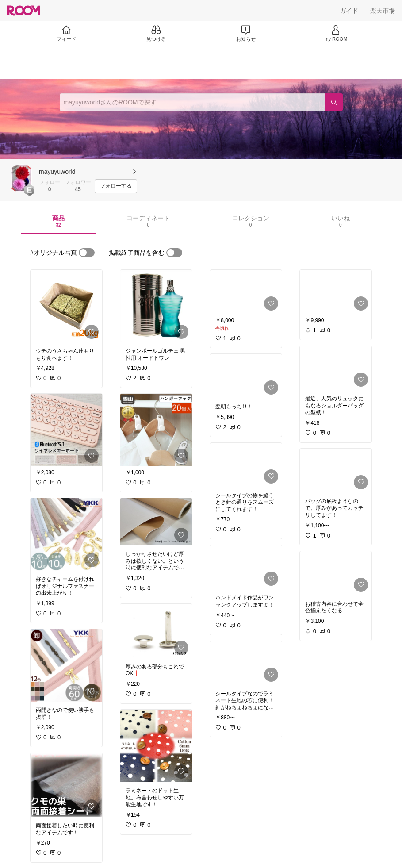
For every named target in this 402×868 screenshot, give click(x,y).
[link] (66, 306)
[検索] (334, 102)
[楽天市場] (383, 11)
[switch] (87, 253)
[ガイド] (349, 11)
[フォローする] (116, 186)
